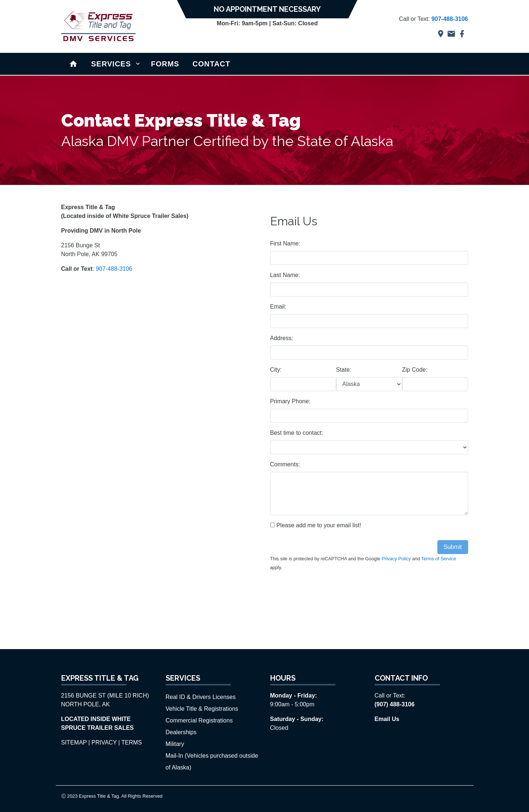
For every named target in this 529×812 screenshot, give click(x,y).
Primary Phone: (290, 401)
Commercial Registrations (199, 720)
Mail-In (175, 756)
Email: (278, 307)
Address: (282, 338)
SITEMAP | (76, 742)
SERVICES (111, 64)
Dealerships (181, 732)
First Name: (285, 243)
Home (74, 63)
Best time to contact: (297, 433)
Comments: (285, 464)
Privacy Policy (396, 559)
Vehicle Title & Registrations (202, 709)
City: (276, 370)
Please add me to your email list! (316, 525)
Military (175, 744)
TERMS (132, 742)
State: (344, 370)
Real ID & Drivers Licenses (201, 697)
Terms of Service (439, 559)
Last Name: (285, 275)
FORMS (165, 64)
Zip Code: (415, 370)
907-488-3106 (114, 269)
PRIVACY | (106, 742)
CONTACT (211, 64)
